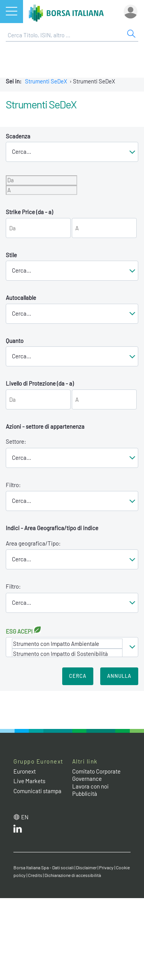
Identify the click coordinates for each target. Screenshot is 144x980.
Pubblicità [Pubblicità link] (85, 794)
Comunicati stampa (37, 791)
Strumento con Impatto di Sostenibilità (67, 654)
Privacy (106, 867)
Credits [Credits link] (35, 875)
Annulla (119, 676)
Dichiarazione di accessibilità (73, 875)
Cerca (78, 676)
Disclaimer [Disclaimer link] (86, 867)
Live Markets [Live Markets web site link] (29, 781)
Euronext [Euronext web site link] (25, 771)
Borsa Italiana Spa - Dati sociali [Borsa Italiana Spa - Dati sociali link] (44, 867)
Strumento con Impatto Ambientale (67, 644)
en (25, 817)
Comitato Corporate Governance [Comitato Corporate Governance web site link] (96, 775)
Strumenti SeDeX (46, 81)
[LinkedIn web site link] (18, 830)
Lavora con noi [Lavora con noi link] (90, 786)
